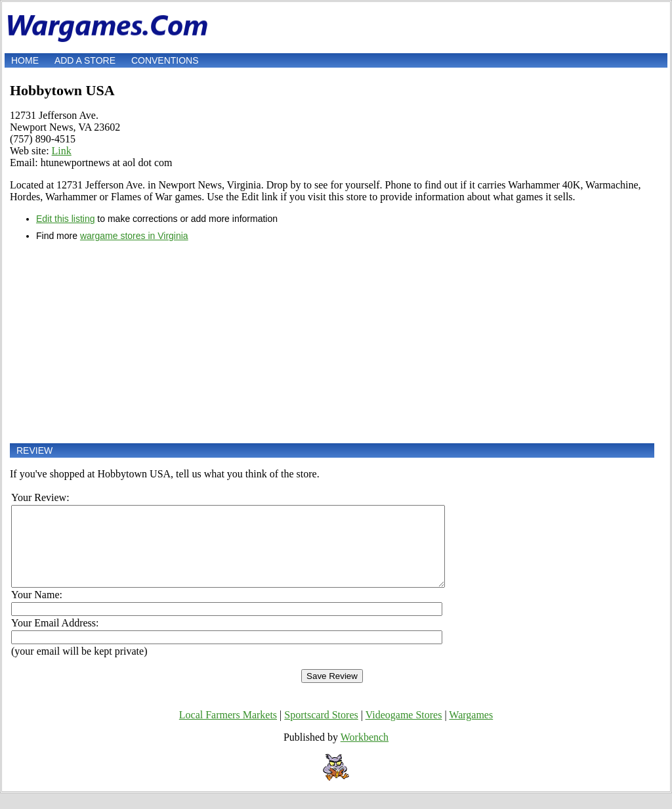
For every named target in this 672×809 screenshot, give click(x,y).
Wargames (471, 731)
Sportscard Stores (321, 731)
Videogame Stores (404, 731)
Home (25, 60)
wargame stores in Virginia (134, 236)
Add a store (85, 60)
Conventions (165, 60)
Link (62, 151)
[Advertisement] (332, 342)
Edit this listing (65, 219)
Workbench (365, 753)
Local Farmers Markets (228, 731)
